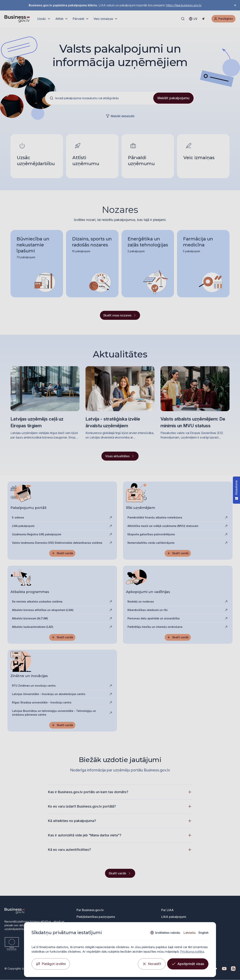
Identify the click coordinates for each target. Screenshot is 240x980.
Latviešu (189, 932)
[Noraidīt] (151, 964)
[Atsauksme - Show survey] (236, 490)
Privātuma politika (192, 951)
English (203, 932)
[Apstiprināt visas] (188, 964)
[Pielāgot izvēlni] (51, 964)
